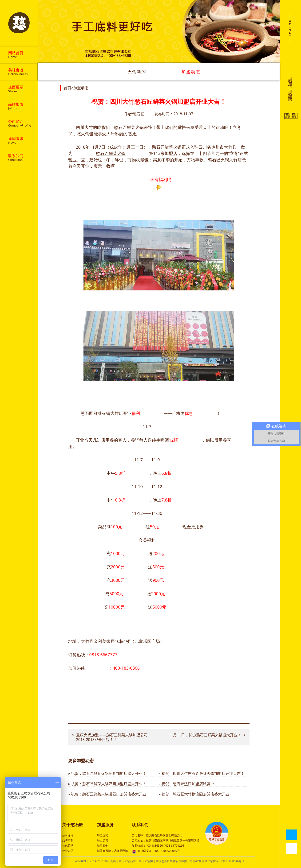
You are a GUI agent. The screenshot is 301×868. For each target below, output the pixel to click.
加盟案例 (103, 846)
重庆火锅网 (146, 861)
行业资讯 (68, 851)
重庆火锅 (110, 861)
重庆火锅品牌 (127, 861)
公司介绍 (68, 835)
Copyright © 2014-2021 (89, 861)
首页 (67, 88)
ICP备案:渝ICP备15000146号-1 (225, 861)
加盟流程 (103, 840)
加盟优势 (103, 835)
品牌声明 (68, 840)
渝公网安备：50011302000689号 (156, 851)
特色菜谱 (68, 846)
